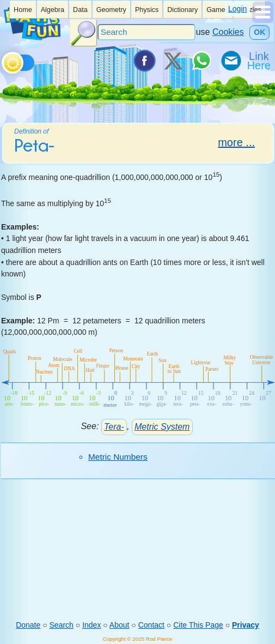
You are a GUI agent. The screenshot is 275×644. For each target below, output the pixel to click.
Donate (28, 625)
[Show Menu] (263, 20)
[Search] (146, 32)
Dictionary (182, 10)
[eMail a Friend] (230, 61)
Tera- (114, 427)
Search (62, 625)
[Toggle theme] (4, 60)
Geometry (111, 10)
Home (23, 10)
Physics (147, 10)
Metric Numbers (118, 457)
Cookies (228, 32)
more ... (236, 142)
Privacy (246, 625)
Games (218, 10)
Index (91, 625)
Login (237, 9)
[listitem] (23, 9)
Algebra (53, 10)
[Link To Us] (260, 61)
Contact (151, 625)
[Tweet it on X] (173, 61)
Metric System (162, 427)
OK (259, 32)
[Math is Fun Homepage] (32, 38)
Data (80, 10)
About (120, 625)
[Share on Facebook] (144, 61)
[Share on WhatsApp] (201, 61)
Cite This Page (198, 625)
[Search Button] (83, 33)
